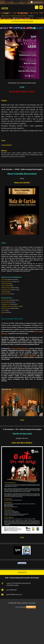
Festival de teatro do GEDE (18, 16)
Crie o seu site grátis (21, 607)
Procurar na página (37, 7)
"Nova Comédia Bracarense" (20, 349)
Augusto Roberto (7, 145)
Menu (41, 7)
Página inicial (5, 16)
